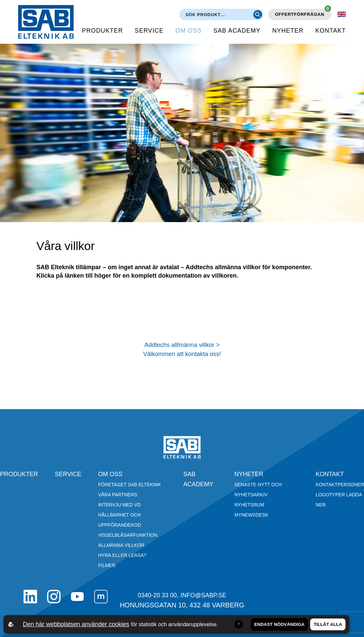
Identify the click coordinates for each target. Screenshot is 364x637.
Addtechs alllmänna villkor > (182, 345)
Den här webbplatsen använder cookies (76, 624)
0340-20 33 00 (157, 595)
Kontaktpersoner (340, 485)
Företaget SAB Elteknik (130, 485)
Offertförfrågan (303, 13)
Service (149, 31)
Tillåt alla (328, 624)
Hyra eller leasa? (122, 555)
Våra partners (118, 495)
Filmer (107, 565)
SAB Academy (237, 31)
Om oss (188, 31)
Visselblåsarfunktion (128, 535)
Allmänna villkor (121, 545)
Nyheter (288, 31)
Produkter (102, 31)
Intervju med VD (120, 505)
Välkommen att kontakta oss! (182, 354)
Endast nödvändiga (280, 624)
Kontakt (331, 31)
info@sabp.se (204, 595)
